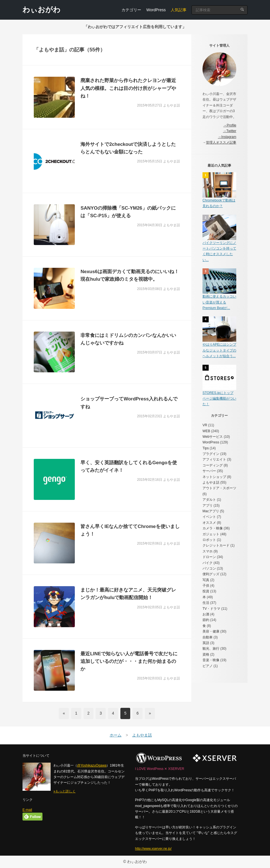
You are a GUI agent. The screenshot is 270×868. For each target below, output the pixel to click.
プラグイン (211, 454)
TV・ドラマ (211, 609)
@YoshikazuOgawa (92, 765)
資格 (206, 654)
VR (205, 425)
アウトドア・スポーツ (219, 488)
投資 (206, 591)
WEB (206, 431)
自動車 (208, 637)
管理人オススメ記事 (221, 142)
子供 (206, 586)
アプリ (208, 506)
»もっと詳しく (65, 791)
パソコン (209, 568)
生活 (206, 603)
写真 (206, 580)
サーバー (209, 471)
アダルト (209, 500)
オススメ (209, 523)
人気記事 (179, 10)
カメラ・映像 (213, 528)
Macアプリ (211, 511)
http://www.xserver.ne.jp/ (153, 849)
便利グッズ (211, 574)
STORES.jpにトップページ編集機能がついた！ (219, 399)
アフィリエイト (214, 459)
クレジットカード (216, 545)
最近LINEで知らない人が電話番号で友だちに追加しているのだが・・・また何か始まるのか (129, 661)
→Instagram (227, 137)
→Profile (230, 125)
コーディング (213, 465)
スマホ (208, 551)
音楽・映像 (211, 660)
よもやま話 (211, 482)
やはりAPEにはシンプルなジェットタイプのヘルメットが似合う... (219, 350)
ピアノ (208, 666)
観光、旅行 (211, 649)
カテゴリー (131, 10)
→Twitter (230, 131)
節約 (206, 620)
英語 (206, 643)
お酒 (206, 614)
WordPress (156, 10)
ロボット (209, 540)
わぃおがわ (41, 10)
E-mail (27, 810)
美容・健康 (211, 631)
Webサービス (213, 437)
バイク (208, 563)
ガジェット (211, 534)
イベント (209, 517)
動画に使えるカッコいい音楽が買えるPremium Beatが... (219, 302)
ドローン (209, 557)
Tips (206, 448)
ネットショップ (214, 477)
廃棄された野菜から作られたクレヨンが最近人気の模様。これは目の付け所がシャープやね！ (128, 88)
